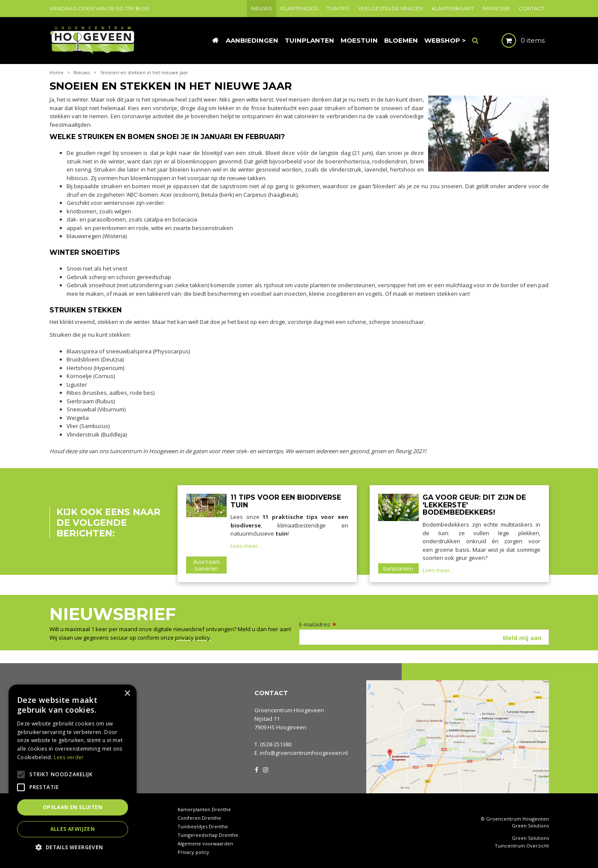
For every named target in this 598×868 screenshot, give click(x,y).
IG (265, 769)
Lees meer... (246, 546)
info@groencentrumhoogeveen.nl (304, 753)
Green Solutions (530, 826)
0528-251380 (276, 744)
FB (257, 769)
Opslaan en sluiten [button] (73, 807)
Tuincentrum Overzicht (522, 846)
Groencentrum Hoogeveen (289, 710)
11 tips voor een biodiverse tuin (286, 501)
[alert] (73, 772)
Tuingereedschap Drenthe (208, 835)
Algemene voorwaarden (205, 843)
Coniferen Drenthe (199, 818)
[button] (73, 847)
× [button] (127, 694)
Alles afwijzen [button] (73, 829)
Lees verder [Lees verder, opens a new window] (69, 757)
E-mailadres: (318, 624)
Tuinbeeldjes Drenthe (203, 826)
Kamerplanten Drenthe (204, 809)
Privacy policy (193, 852)
